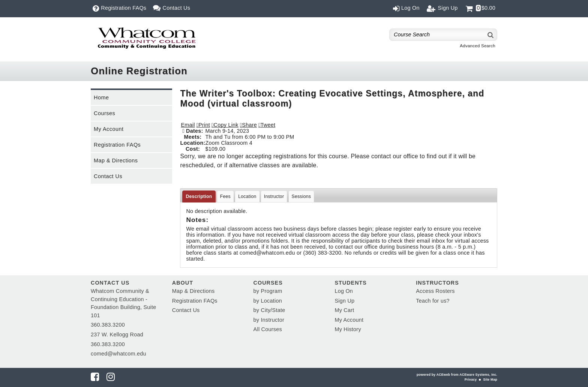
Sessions (301, 196)
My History (348, 329)
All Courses (268, 329)
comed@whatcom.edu (118, 354)
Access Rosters (435, 291)
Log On (344, 291)
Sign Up (344, 301)
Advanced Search (478, 46)
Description (199, 196)
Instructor (274, 196)
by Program (268, 291)
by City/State (269, 310)
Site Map (490, 379)
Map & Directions (116, 160)
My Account (109, 129)
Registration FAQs (117, 145)
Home (101, 97)
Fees (225, 196)
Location (247, 196)
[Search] (491, 35)
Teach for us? (433, 301)
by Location (268, 301)
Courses (104, 113)
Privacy (471, 379)
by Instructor (269, 320)
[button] (248, 125)
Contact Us (108, 176)
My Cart (344, 310)
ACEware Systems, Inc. (478, 375)
